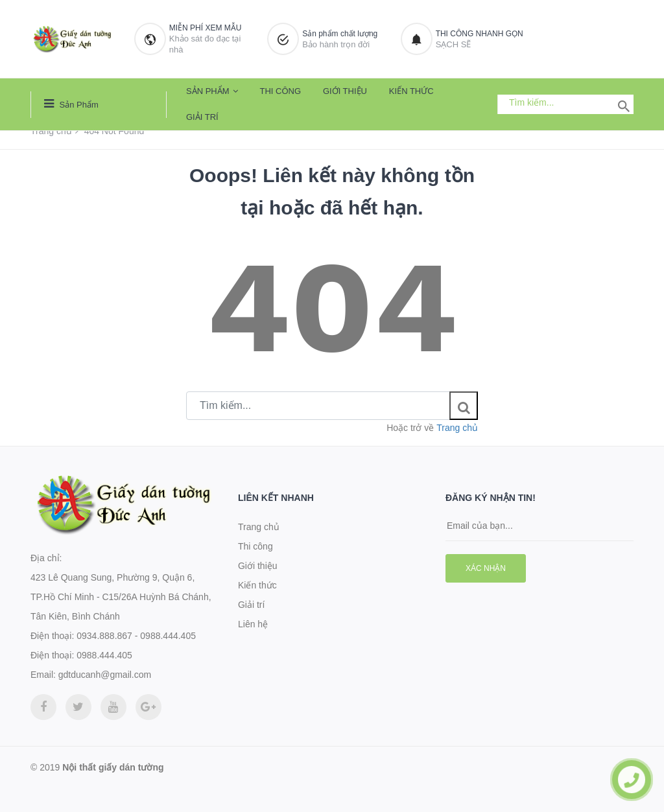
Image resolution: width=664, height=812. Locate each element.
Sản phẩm (71, 104)
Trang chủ (51, 131)
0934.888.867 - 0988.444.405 (136, 636)
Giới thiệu (345, 91)
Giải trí (202, 117)
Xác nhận (486, 568)
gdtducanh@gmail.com (105, 675)
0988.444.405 (104, 655)
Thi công (280, 91)
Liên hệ (253, 624)
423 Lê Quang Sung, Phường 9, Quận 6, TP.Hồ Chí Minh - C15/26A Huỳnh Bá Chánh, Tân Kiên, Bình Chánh (121, 597)
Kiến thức (411, 91)
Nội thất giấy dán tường (113, 767)
